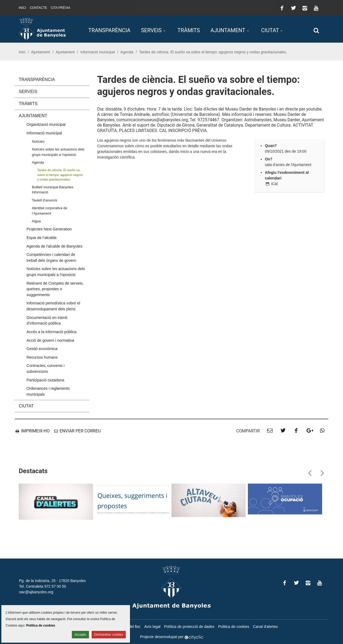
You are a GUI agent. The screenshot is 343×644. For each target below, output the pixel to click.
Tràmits (189, 30)
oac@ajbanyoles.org (36, 592)
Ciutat (270, 30)
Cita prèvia (60, 8)
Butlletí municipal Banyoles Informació (53, 190)
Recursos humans (42, 357)
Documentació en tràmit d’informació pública (47, 321)
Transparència (109, 30)
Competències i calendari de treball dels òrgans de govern (51, 257)
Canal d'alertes (265, 627)
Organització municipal (46, 124)
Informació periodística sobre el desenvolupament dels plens (53, 306)
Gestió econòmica (42, 349)
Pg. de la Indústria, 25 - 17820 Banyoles (52, 581)
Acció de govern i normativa (50, 340)
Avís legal (152, 627)
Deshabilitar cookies (109, 635)
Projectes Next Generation (49, 229)
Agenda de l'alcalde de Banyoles (54, 246)
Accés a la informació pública (51, 332)
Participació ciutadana (45, 380)
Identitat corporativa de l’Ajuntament (50, 211)
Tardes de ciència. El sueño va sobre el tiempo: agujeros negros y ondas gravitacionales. (60, 175)
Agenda (127, 52)
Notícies (38, 141)
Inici (22, 8)
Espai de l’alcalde (42, 238)
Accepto (80, 635)
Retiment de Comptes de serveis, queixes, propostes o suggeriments (55, 289)
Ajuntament (228, 30)
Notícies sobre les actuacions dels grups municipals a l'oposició (58, 152)
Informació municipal (98, 52)
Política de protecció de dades (189, 627)
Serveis (151, 30)
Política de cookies (41, 625)
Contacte (38, 8)
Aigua (36, 221)
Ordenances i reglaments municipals (48, 391)
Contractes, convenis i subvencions (46, 369)
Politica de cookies (234, 627)
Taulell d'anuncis (45, 200)
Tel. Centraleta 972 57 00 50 (43, 586)
